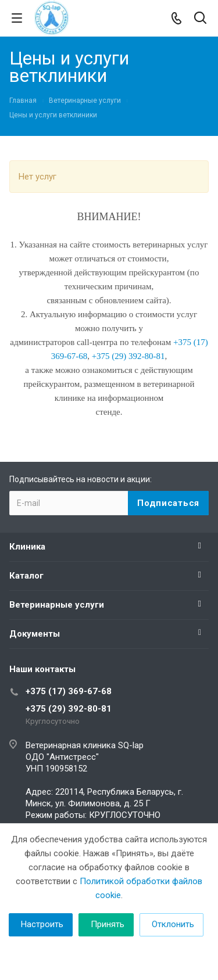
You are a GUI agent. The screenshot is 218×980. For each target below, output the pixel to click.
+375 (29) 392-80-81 (69, 709)
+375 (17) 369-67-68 (69, 691)
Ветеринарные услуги (57, 605)
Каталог (26, 576)
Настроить (42, 924)
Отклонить (173, 924)
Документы (35, 634)
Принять (108, 924)
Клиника (27, 547)
